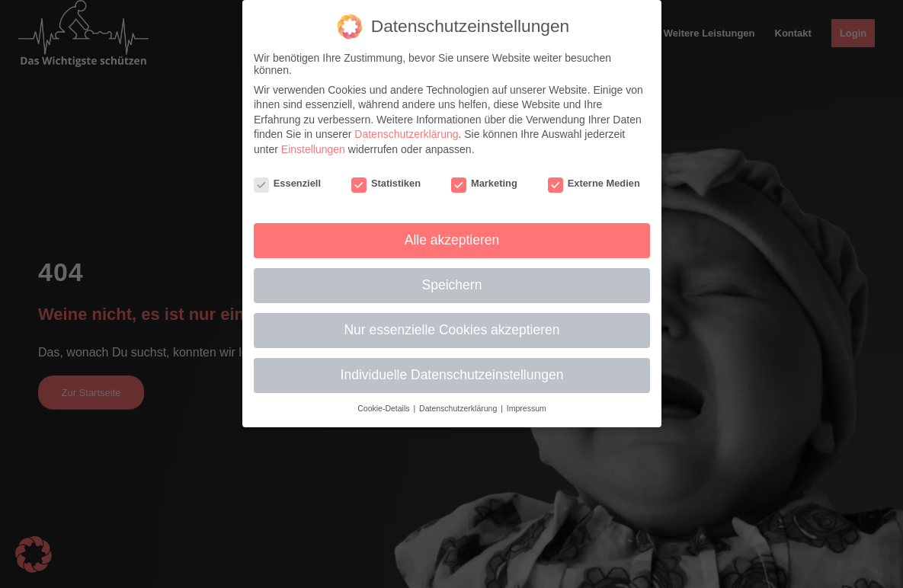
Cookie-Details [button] (384, 408)
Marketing (484, 183)
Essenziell (287, 183)
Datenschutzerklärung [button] (459, 408)
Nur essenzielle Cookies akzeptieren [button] (452, 330)
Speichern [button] (451, 285)
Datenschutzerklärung (406, 134)
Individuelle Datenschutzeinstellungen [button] (451, 375)
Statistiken (385, 183)
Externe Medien (594, 183)
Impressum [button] (526, 408)
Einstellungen (312, 149)
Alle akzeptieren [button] (451, 240)
